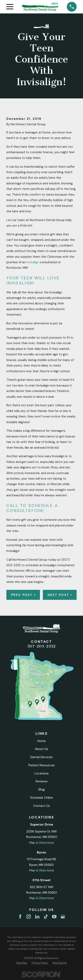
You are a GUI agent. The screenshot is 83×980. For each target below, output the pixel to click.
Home (41, 741)
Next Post (60, 595)
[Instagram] (29, 917)
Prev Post (23, 595)
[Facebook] (20, 917)
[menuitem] (22, 963)
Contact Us (41, 806)
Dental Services (41, 757)
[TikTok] (46, 917)
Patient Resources (41, 765)
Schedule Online (41, 798)
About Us (41, 749)
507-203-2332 (41, 646)
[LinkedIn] (37, 917)
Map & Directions (42, 843)
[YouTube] (54, 917)
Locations (41, 773)
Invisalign (33, 262)
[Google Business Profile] (63, 917)
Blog (42, 790)
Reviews (42, 781)
